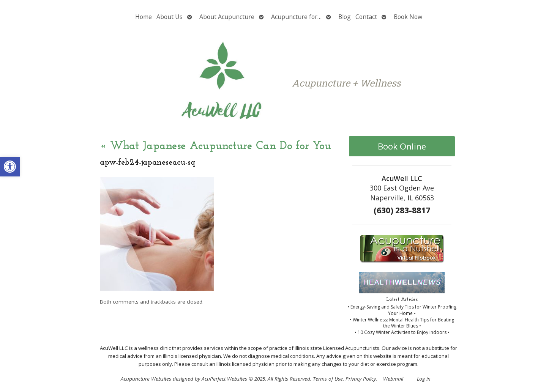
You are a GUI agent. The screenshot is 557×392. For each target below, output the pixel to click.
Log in (424, 379)
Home (144, 17)
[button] (10, 167)
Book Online (402, 146)
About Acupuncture (227, 17)
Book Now (408, 17)
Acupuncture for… (296, 17)
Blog (345, 17)
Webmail (393, 379)
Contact (366, 17)
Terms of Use (328, 379)
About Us (170, 17)
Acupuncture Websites (146, 379)
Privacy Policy (361, 379)
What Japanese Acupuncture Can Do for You (215, 146)
